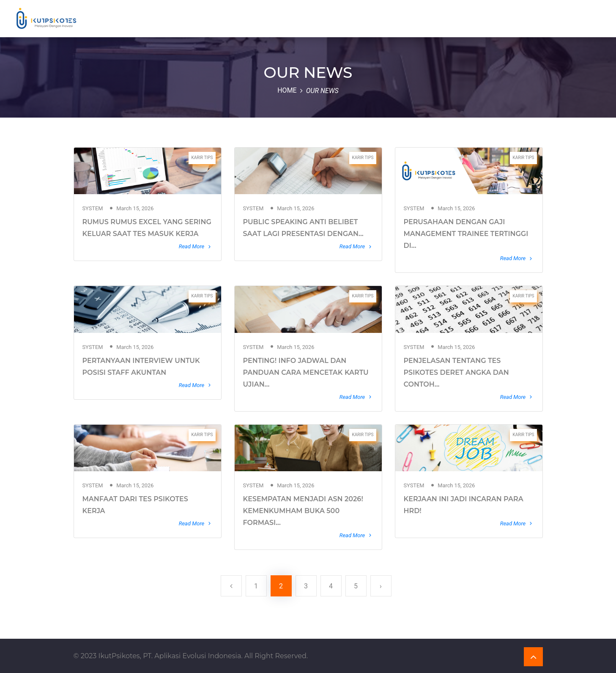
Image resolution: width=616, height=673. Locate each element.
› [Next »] (381, 586)
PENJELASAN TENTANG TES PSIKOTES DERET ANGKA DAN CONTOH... (456, 372)
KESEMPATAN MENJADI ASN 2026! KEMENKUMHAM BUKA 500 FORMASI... (303, 511)
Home (287, 90)
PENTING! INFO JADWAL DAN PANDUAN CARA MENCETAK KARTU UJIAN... (306, 372)
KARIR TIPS (202, 158)
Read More (196, 246)
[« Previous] (231, 586)
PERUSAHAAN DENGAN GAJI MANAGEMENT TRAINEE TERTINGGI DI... (466, 234)
